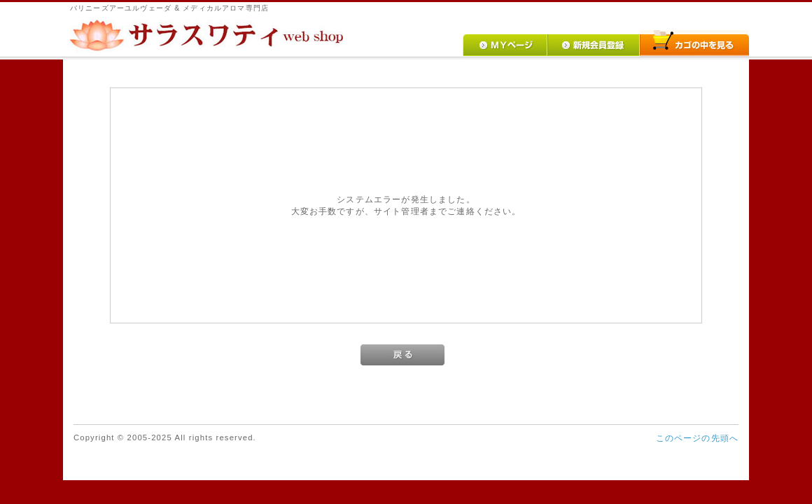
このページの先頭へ (697, 438)
